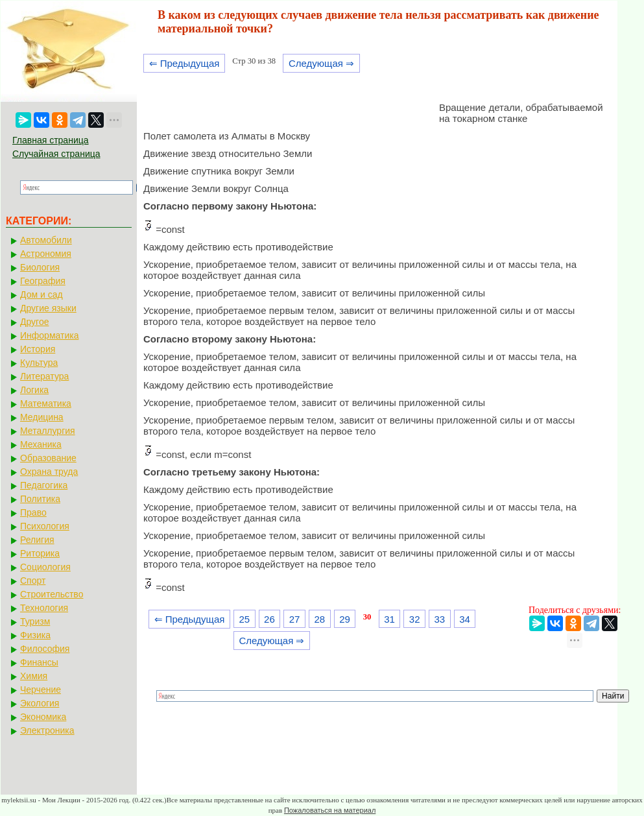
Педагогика (44, 485)
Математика (46, 403)
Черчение (41, 690)
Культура (39, 363)
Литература (44, 376)
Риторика (40, 553)
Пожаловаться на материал (330, 810)
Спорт (33, 581)
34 (465, 619)
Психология (45, 526)
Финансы (39, 662)
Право (33, 512)
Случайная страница (56, 154)
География (43, 281)
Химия (34, 676)
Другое (34, 322)
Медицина (42, 417)
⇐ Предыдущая (185, 63)
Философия (45, 649)
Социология (45, 567)
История (38, 349)
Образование (48, 458)
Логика (34, 390)
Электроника (47, 730)
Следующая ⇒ (321, 63)
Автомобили (46, 240)
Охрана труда (49, 472)
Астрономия (46, 254)
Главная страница (51, 140)
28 (319, 619)
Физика (35, 635)
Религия (37, 540)
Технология (44, 608)
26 (269, 619)
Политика (40, 499)
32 (415, 619)
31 (389, 619)
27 (295, 619)
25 (244, 619)
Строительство (52, 594)
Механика (41, 444)
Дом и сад (42, 294)
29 (345, 619)
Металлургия (48, 431)
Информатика (49, 335)
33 (440, 619)
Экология (40, 703)
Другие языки (48, 308)
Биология (40, 267)
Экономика (43, 717)
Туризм (35, 621)
